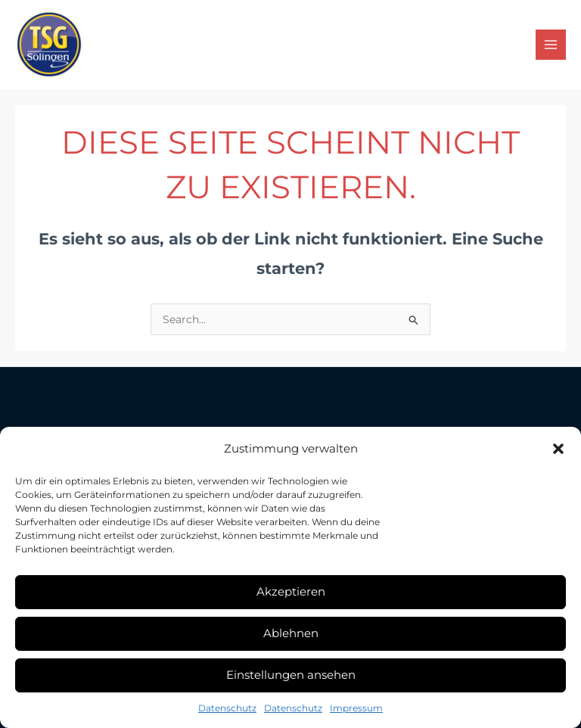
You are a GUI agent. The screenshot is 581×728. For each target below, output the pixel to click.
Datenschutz (227, 708)
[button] (558, 449)
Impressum (356, 708)
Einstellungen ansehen (291, 675)
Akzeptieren (291, 591)
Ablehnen (291, 633)
